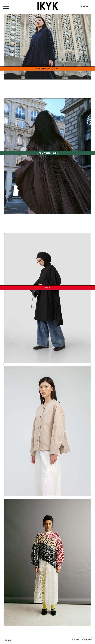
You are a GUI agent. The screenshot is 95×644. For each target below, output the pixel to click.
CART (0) (84, 6)
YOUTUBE (76, 639)
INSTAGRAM (87, 639)
